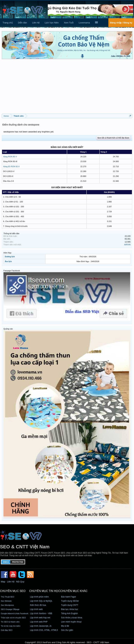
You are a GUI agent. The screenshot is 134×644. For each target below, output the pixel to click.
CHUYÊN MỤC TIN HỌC (45, 591)
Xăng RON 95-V (10, 157)
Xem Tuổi (69, 23)
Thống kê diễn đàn (11, 233)
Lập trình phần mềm (39, 597)
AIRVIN (127, 245)
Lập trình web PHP (39, 622)
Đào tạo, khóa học (70, 609)
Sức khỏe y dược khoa (72, 618)
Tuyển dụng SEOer (70, 601)
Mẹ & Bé (65, 626)
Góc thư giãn (67, 630)
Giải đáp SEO (7, 630)
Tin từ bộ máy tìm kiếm (11, 626)
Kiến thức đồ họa (38, 605)
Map (3, 582)
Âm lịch (8, 261)
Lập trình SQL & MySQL (41, 601)
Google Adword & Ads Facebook (15, 613)
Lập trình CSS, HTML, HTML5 (44, 630)
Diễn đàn (23, 23)
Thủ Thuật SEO (8, 597)
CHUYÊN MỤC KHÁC (74, 591)
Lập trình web (36, 609)
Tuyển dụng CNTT (70, 605)
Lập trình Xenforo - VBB (41, 613)
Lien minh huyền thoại (71, 622)
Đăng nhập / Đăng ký (121, 23)
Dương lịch (10, 257)
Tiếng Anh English (70, 613)
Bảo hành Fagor (69, 597)
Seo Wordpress (7, 605)
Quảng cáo (8, 329)
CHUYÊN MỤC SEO (13, 591)
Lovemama (84, 23)
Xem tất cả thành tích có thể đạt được (113, 138)
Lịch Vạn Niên (52, 23)
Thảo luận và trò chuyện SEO (13, 618)
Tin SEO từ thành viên (10, 622)
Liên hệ (36, 23)
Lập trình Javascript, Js (41, 626)
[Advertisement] (67, 88)
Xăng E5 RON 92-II (11, 166)
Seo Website (6, 601)
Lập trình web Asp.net (40, 618)
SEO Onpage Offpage (10, 609)
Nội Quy (20, 582)
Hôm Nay (7, 253)
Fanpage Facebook (12, 271)
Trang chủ (8, 23)
